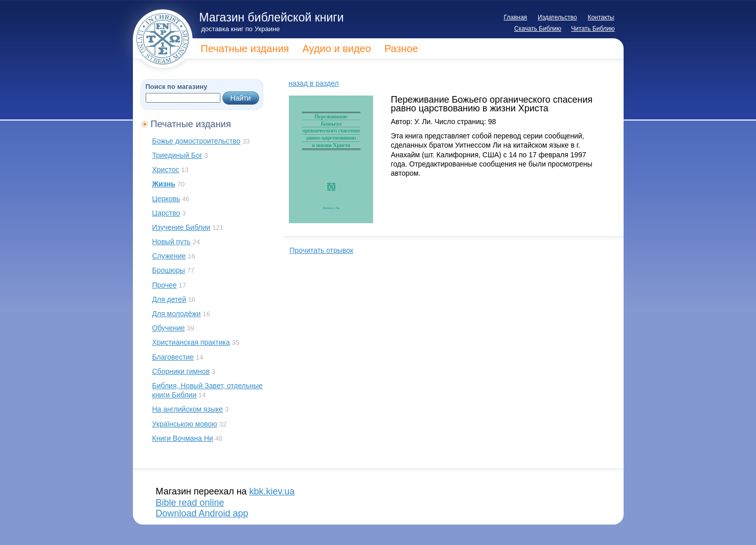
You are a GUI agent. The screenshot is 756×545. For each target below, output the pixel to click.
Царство (166, 213)
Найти (241, 98)
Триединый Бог (177, 155)
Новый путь (171, 242)
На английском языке (188, 409)
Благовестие (173, 357)
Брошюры (169, 270)
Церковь (166, 199)
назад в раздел (314, 83)
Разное (401, 49)
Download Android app (202, 513)
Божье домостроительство (197, 141)
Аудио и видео (336, 49)
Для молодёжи (177, 314)
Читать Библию (593, 29)
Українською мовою (185, 424)
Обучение (169, 328)
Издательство (557, 17)
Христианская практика (191, 342)
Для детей (169, 299)
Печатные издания (245, 49)
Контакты (601, 17)
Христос (166, 170)
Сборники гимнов (181, 371)
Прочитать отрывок (322, 250)
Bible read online (190, 503)
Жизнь (164, 184)
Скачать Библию (538, 29)
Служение (169, 256)
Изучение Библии (181, 227)
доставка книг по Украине (241, 29)
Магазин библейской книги (272, 17)
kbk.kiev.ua (272, 491)
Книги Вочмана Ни (183, 438)
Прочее (165, 285)
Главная (515, 17)
